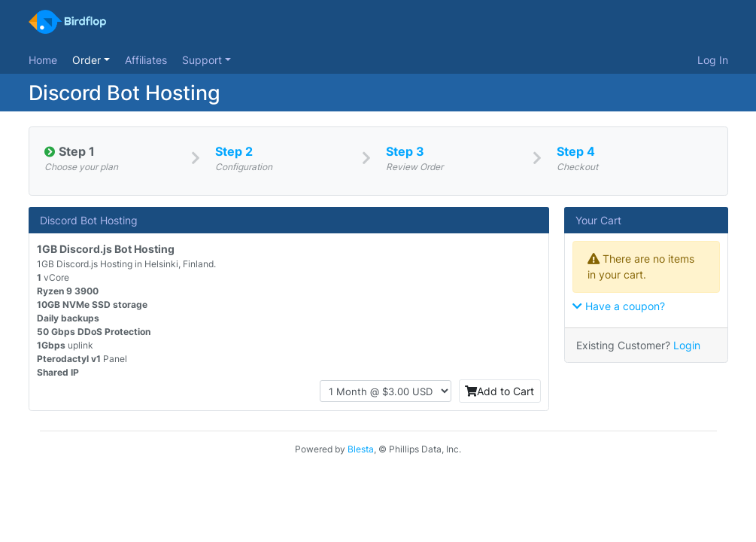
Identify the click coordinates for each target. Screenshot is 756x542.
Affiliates (146, 60)
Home (43, 60)
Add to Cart (499, 391)
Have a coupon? (619, 306)
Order (88, 60)
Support (203, 60)
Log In (713, 60)
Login (687, 345)
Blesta (361, 449)
